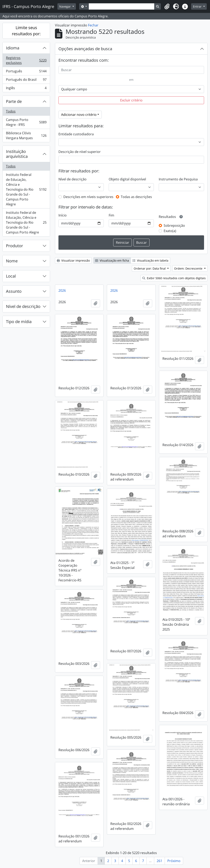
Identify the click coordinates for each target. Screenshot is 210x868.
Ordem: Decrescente (189, 268)
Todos (11, 111)
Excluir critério (131, 100)
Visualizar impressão (73, 260)
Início (63, 215)
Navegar (65, 6)
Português (26, 72)
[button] (167, 7)
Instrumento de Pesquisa (178, 179)
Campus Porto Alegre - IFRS (26, 122)
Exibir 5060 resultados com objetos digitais (174, 278)
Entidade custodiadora (76, 134)
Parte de (14, 101)
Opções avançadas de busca (85, 49)
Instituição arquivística (17, 154)
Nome (12, 261)
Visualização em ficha (112, 260)
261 (159, 861)
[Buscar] (131, 70)
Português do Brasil (26, 80)
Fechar (93, 25)
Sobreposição (174, 226)
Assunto (14, 291)
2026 (62, 290)
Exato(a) (170, 231)
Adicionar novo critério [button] (79, 115)
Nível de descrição (23, 306)
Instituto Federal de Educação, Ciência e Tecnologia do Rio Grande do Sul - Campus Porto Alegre (26, 189)
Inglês (26, 89)
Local (11, 276)
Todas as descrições (136, 197)
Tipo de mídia (19, 322)
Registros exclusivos (26, 60)
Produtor (14, 246)
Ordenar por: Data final (150, 268)
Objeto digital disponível (127, 179)
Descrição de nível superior (80, 152)
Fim (111, 215)
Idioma (13, 48)
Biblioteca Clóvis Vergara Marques (26, 136)
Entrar (198, 6)
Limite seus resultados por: (26, 31)
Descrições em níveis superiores (88, 197)
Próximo (174, 861)
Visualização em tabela (150, 260)
